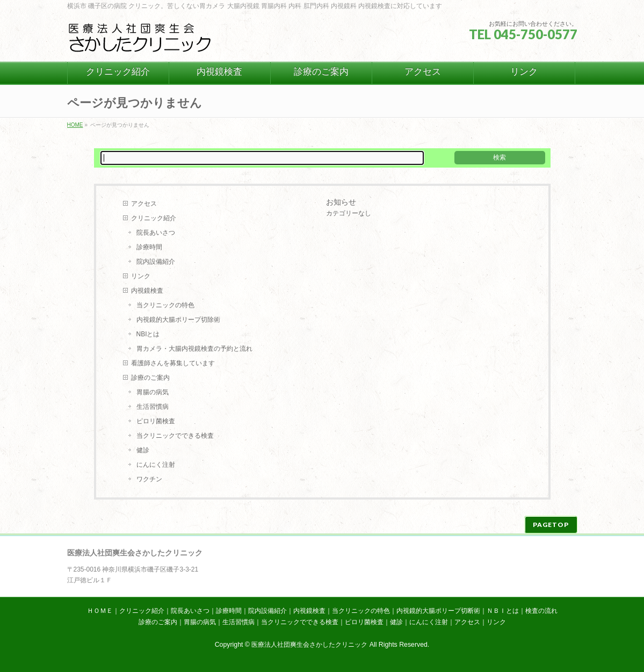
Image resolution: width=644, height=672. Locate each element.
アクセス (144, 204)
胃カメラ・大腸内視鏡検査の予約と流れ (194, 349)
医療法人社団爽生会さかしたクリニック (309, 645)
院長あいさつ (156, 233)
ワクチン (149, 479)
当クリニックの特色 (165, 305)
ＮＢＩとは (503, 611)
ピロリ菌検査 (156, 421)
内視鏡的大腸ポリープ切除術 (178, 320)
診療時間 (149, 247)
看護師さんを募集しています (173, 363)
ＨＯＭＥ (100, 611)
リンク (141, 276)
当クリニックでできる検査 (175, 436)
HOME (75, 125)
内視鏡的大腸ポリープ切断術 (438, 611)
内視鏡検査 (147, 291)
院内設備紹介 (156, 262)
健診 (143, 450)
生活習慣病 (153, 407)
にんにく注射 (156, 465)
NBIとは (148, 334)
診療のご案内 (150, 378)
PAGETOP (551, 525)
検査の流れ (541, 611)
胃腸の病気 (153, 392)
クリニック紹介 (154, 218)
